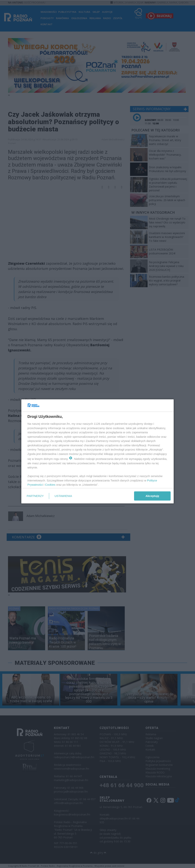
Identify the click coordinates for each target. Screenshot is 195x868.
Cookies (50, 485)
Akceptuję (152, 496)
